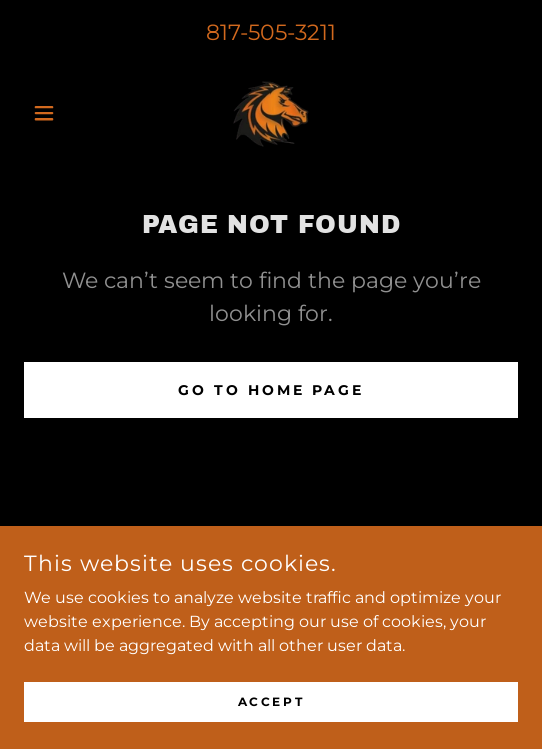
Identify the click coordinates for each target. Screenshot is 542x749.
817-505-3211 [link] (271, 32)
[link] (271, 113)
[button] (61, 113)
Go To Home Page (271, 390)
